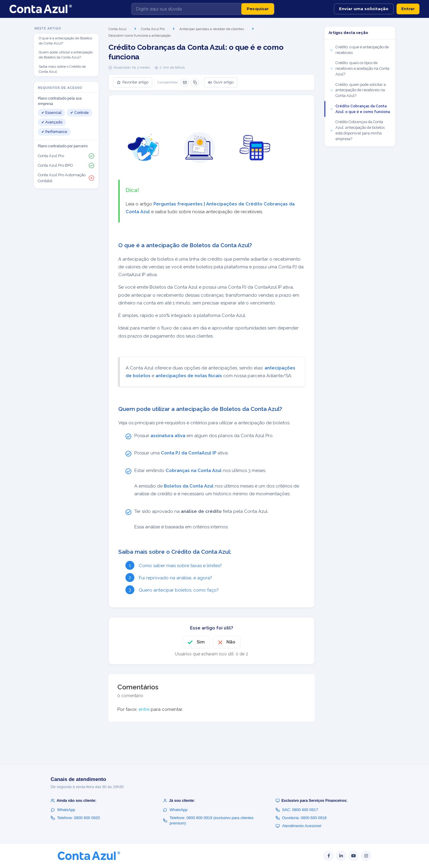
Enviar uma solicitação (364, 9)
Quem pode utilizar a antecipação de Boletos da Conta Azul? (66, 55)
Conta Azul (117, 29)
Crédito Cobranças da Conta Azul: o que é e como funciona (360, 109)
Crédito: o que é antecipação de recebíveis (359, 50)
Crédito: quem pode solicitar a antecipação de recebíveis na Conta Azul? (358, 90)
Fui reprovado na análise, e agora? (175, 578)
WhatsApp (63, 810)
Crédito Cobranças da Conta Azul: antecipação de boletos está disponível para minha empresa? (357, 130)
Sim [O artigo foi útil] (201, 642)
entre (144, 709)
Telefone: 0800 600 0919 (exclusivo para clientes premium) (208, 820)
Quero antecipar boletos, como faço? (179, 590)
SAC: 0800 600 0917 (297, 810)
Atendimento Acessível (299, 826)
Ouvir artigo (221, 82)
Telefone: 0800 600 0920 (75, 818)
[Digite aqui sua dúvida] (186, 9)
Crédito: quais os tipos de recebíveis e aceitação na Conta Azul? (359, 68)
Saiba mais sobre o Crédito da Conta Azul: (62, 69)
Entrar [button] (408, 9)
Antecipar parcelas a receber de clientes (212, 29)
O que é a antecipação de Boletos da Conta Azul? (65, 41)
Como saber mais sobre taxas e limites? (180, 566)
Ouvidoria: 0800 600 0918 (301, 818)
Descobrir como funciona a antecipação (140, 35)
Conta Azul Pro (153, 29)
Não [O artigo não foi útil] (231, 642)
